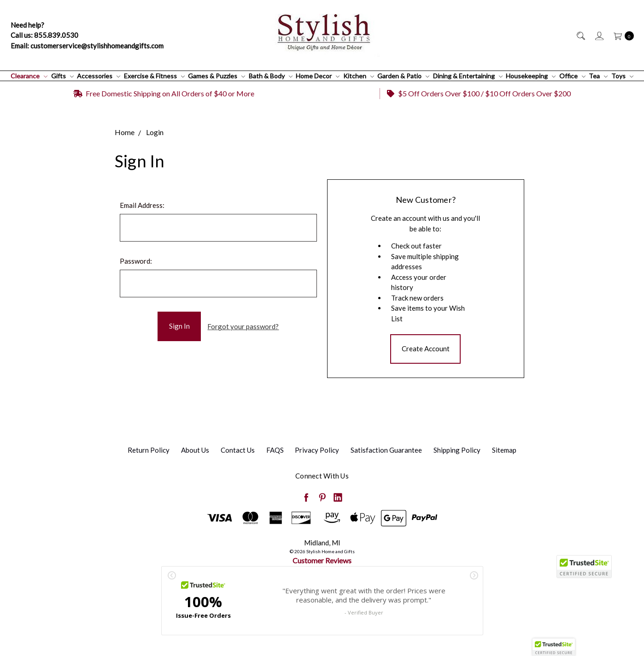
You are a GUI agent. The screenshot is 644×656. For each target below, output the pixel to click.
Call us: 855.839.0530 (44, 35)
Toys (622, 76)
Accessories (99, 76)
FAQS (275, 450)
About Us (195, 450)
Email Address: (142, 205)
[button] (554, 647)
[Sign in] (599, 35)
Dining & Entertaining (468, 76)
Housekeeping (531, 76)
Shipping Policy (457, 450)
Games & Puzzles (217, 76)
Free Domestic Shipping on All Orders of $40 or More (164, 93)
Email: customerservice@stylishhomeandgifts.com (87, 46)
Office (572, 76)
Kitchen (359, 76)
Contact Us (238, 450)
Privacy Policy (317, 450)
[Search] (580, 35)
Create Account (426, 349)
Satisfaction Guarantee (386, 450)
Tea (598, 76)
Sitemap (504, 450)
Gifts (62, 76)
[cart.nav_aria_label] (621, 35)
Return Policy (149, 450)
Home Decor (318, 76)
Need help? (27, 25)
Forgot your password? (243, 326)
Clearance (29, 76)
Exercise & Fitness (154, 76)
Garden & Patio (403, 76)
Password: (136, 261)
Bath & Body (271, 76)
